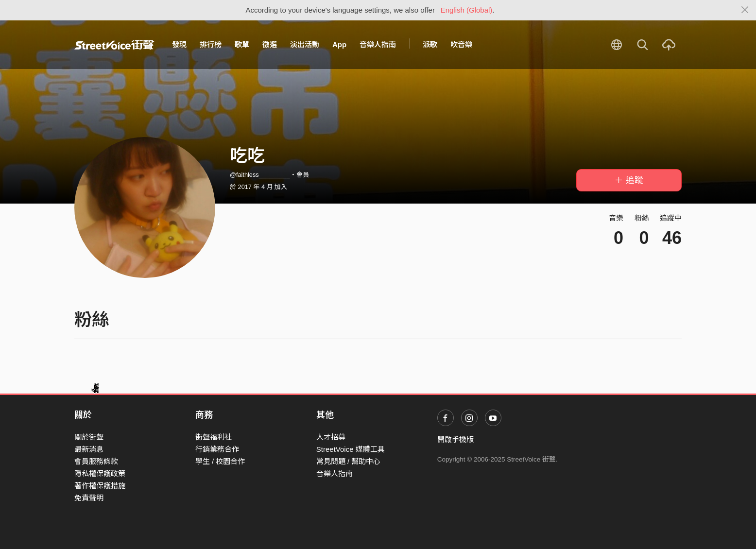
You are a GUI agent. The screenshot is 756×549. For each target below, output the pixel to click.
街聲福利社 (214, 437)
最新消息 (89, 449)
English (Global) (467, 10)
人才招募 (331, 437)
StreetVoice (114, 45)
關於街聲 (89, 437)
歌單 (242, 44)
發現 (179, 44)
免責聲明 (89, 498)
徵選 (270, 44)
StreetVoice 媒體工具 (351, 449)
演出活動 (305, 44)
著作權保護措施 (100, 486)
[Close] (745, 10)
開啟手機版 (455, 439)
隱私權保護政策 (100, 473)
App (339, 44)
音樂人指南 (378, 44)
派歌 (430, 44)
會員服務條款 (96, 461)
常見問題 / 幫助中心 (349, 461)
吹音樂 (461, 44)
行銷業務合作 (217, 449)
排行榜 (211, 44)
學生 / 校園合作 (220, 461)
